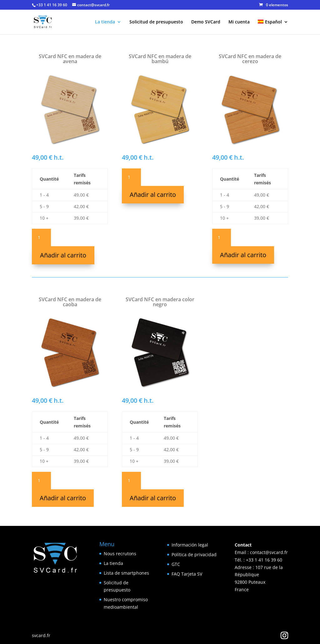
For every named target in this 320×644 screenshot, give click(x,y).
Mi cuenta (239, 22)
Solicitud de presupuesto (156, 22)
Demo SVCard (206, 22)
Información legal (190, 545)
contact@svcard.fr (269, 552)
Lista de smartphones (126, 573)
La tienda (105, 22)
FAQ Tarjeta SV (187, 574)
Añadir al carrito (63, 255)
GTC (176, 564)
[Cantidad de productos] (41, 237)
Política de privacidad (194, 554)
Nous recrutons (120, 554)
